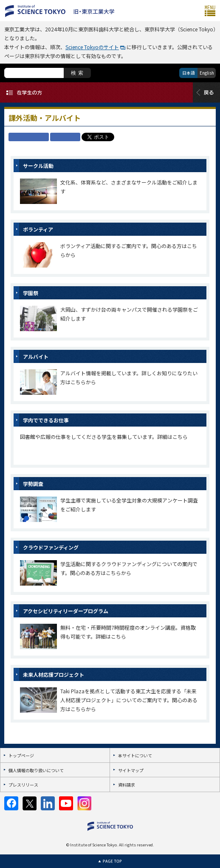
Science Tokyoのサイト (92, 47)
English (207, 73)
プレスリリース (23, 785)
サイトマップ (131, 770)
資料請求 (127, 785)
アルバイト (36, 356)
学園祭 (31, 293)
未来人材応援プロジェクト (54, 674)
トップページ (21, 755)
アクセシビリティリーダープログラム (66, 611)
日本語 (189, 73)
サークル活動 (38, 166)
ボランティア (38, 229)
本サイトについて (135, 755)
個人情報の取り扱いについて (36, 770)
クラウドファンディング (51, 547)
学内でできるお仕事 (46, 420)
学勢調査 (33, 484)
